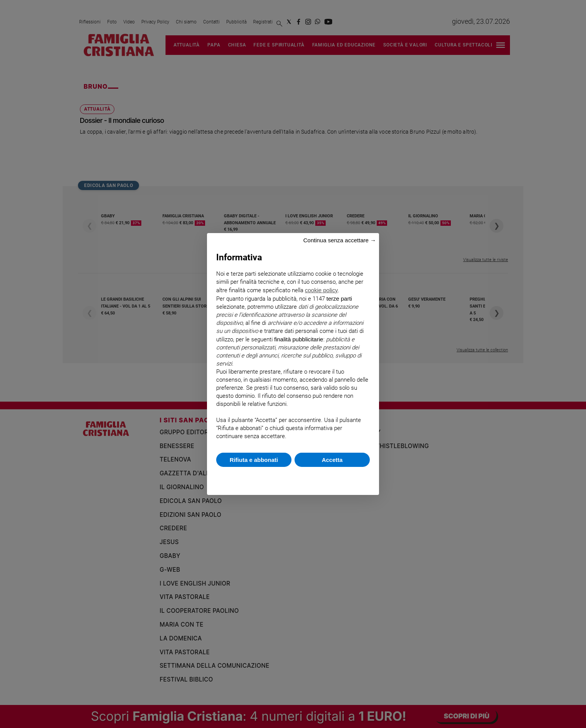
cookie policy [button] (321, 290)
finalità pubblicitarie (299, 339)
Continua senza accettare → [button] (340, 240)
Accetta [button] (332, 460)
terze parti (339, 299)
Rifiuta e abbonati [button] (254, 460)
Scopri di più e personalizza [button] (293, 477)
